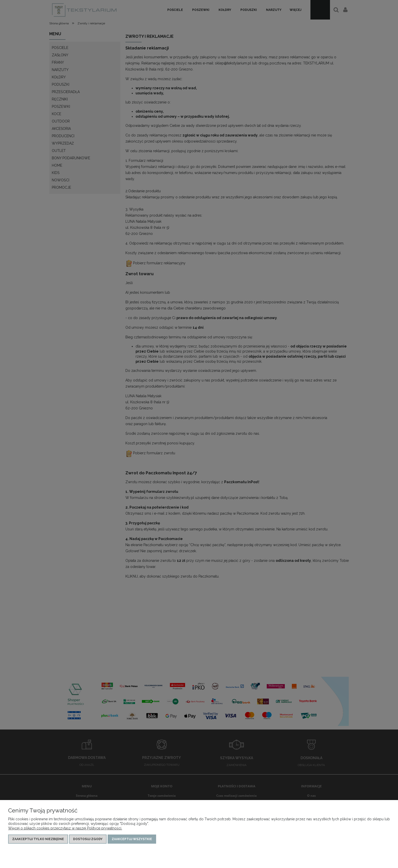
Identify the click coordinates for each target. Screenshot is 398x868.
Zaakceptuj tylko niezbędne (38, 839)
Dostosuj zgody (88, 839)
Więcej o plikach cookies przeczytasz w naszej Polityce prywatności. (65, 828)
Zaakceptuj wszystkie (132, 839)
